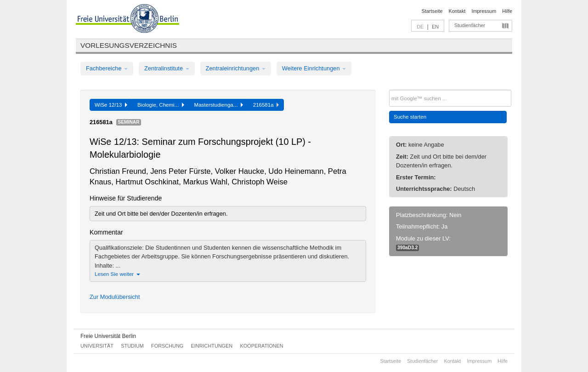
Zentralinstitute (167, 68)
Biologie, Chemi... (161, 105)
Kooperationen (262, 346)
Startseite (432, 11)
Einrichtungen (212, 346)
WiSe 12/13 (111, 105)
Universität (97, 346)
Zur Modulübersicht (115, 297)
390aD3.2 (407, 248)
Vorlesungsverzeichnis (129, 45)
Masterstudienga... (219, 105)
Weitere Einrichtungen (314, 68)
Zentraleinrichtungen (236, 68)
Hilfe (507, 11)
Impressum (484, 11)
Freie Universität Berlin (108, 336)
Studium (132, 346)
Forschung (167, 346)
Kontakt (457, 11)
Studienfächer (470, 25)
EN (435, 27)
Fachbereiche (107, 68)
